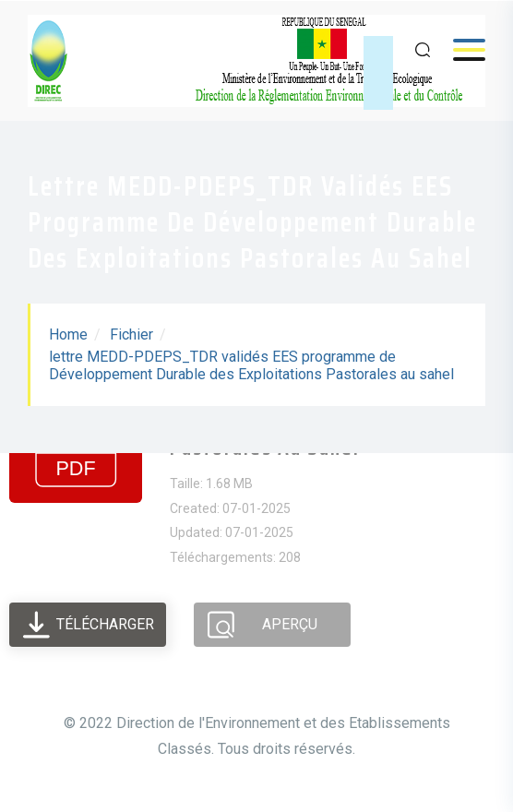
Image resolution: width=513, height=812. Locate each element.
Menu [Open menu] (460, 49)
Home (68, 334)
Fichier (131, 334)
